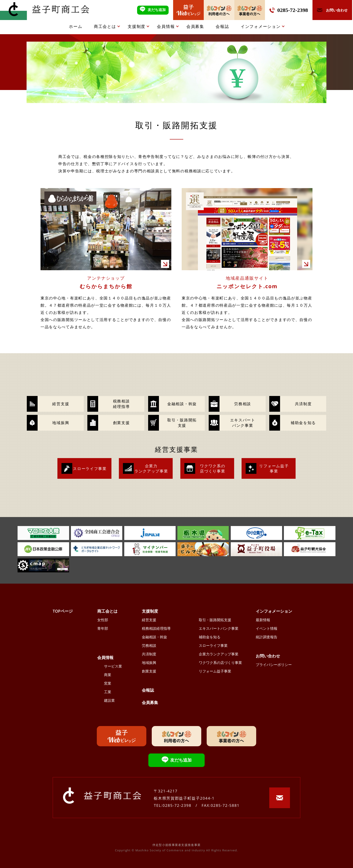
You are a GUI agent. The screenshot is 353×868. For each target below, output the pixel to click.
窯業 (108, 683)
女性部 (103, 620)
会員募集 (195, 26)
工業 (108, 692)
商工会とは (105, 26)
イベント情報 (267, 628)
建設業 (109, 700)
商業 (108, 675)
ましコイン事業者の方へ (250, 10)
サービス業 (113, 666)
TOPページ (63, 611)
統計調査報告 (267, 637)
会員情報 (166, 26)
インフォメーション (261, 26)
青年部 (103, 628)
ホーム (76, 26)
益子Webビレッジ (188, 10)
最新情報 (263, 620)
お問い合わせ (268, 656)
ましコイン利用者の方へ (219, 10)
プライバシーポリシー (274, 665)
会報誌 (222, 26)
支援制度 (137, 26)
